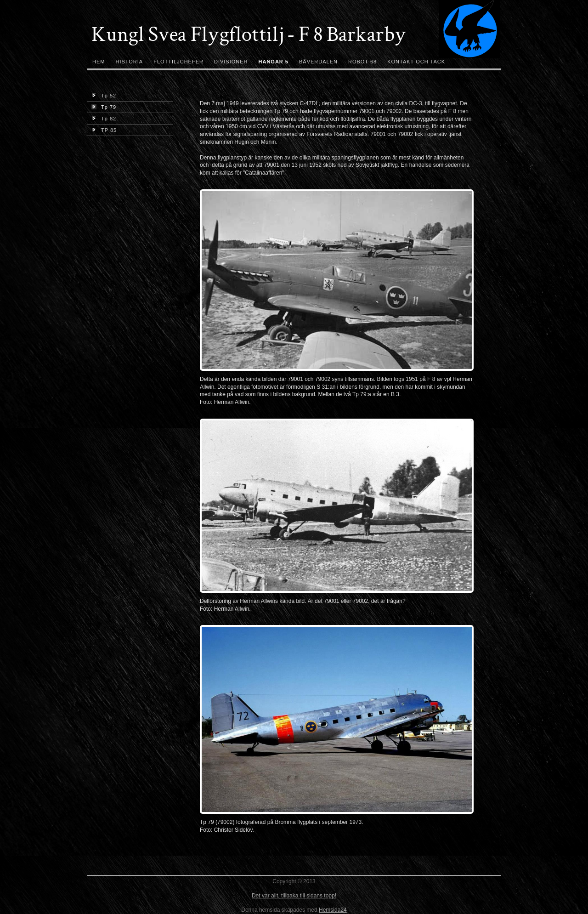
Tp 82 (104, 119)
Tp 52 (104, 96)
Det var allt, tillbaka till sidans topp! (294, 896)
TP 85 (104, 130)
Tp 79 (104, 107)
